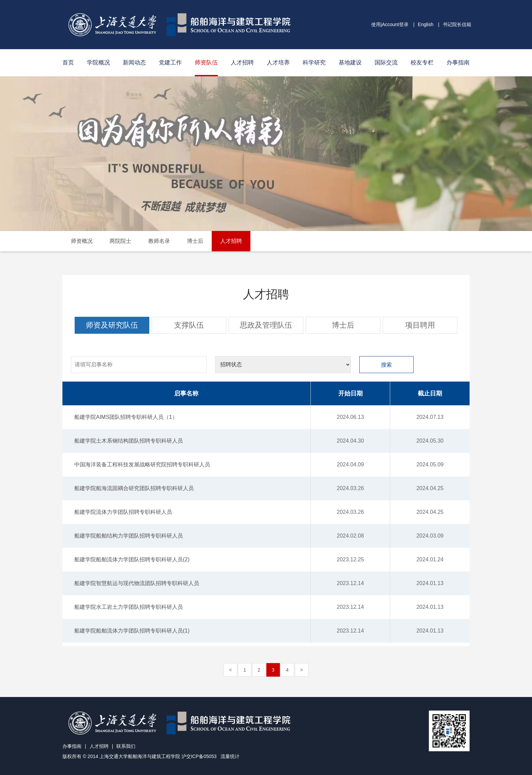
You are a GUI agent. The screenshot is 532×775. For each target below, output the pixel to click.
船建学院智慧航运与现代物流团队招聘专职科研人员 (137, 583)
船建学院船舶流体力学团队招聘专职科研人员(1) (132, 631)
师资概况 (82, 241)
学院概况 (98, 63)
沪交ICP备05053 (199, 756)
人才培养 (278, 63)
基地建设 (350, 63)
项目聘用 (420, 325)
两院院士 (120, 241)
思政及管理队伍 (266, 325)
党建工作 (170, 63)
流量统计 (230, 756)
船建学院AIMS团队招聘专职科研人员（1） (126, 417)
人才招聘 (242, 63)
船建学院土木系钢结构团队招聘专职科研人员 (129, 441)
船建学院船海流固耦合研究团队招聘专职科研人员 (134, 488)
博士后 (195, 241)
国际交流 (386, 63)
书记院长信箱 (457, 24)
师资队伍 (206, 63)
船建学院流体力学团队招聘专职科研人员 (123, 512)
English (426, 24)
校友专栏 (422, 63)
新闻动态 (134, 63)
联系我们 (126, 746)
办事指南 (458, 63)
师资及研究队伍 (112, 325)
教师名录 (159, 241)
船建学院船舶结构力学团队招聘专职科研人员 (129, 536)
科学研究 (314, 63)
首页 (68, 63)
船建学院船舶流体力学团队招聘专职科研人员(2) (132, 559)
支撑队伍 (189, 325)
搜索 (386, 365)
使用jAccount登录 (390, 24)
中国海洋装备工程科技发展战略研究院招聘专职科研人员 (142, 464)
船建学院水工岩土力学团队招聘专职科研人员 (129, 607)
